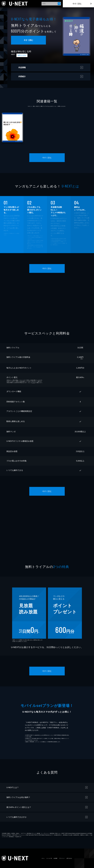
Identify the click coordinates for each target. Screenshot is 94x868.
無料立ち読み (22, 55)
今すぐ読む (77, 4)
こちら (39, 247)
